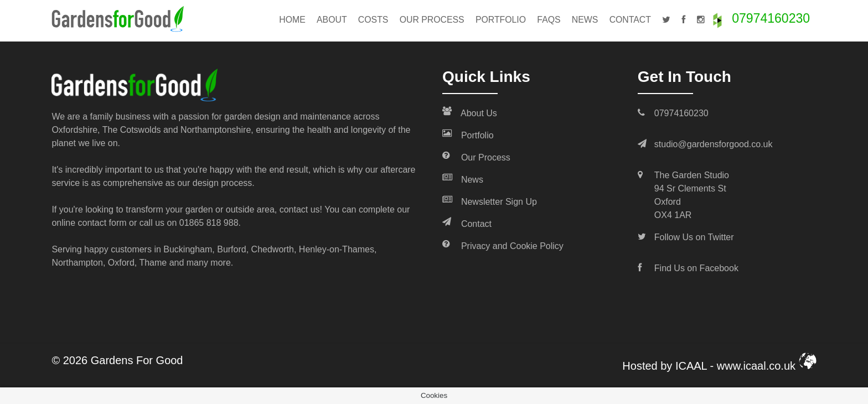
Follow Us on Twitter (694, 237)
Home (292, 20)
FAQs (549, 20)
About (332, 20)
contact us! (301, 209)
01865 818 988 (209, 223)
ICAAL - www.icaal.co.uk (746, 366)
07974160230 (771, 18)
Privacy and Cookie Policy (503, 245)
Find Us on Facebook (696, 268)
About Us (470, 112)
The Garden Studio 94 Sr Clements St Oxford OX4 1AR (692, 195)
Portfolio (501, 20)
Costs (373, 20)
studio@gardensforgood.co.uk (714, 144)
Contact (630, 20)
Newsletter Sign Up (490, 201)
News (585, 20)
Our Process (432, 20)
